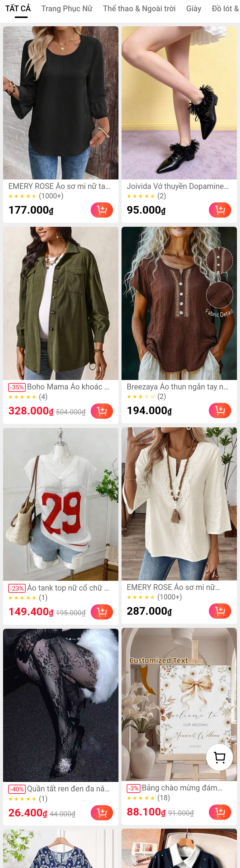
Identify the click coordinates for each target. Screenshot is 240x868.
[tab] (18, 9)
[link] (61, 103)
